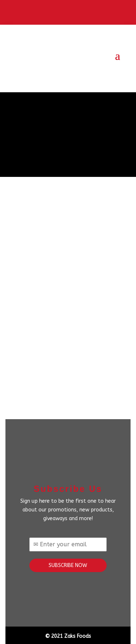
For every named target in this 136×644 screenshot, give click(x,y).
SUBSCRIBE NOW (68, 565)
